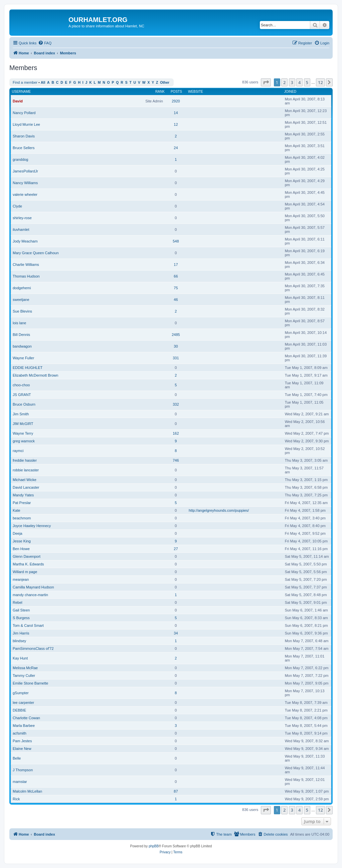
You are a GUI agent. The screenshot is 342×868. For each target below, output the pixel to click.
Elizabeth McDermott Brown (35, 375)
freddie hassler (25, 460)
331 (176, 358)
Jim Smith (21, 414)
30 (176, 346)
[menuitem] (45, 43)
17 (176, 265)
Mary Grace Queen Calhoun (36, 253)
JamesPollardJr (25, 171)
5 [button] (307, 82)
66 (176, 276)
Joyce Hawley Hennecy (32, 526)
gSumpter (21, 693)
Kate (17, 510)
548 (176, 241)
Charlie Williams (26, 265)
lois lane (19, 323)
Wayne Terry (23, 433)
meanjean (21, 579)
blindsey (19, 641)
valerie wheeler (25, 194)
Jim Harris (21, 633)
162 (176, 433)
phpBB (154, 846)
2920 (176, 101)
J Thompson (23, 770)
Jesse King (22, 541)
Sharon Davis (24, 136)
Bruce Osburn (24, 404)
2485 (176, 335)
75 (176, 288)
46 (176, 300)
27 (176, 549)
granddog (21, 159)
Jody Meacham (25, 241)
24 (176, 148)
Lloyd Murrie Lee (26, 124)
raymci (18, 451)
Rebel (18, 602)
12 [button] (320, 82)
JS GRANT (22, 395)
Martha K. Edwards (28, 564)
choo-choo (21, 385)
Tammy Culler (24, 676)
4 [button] (299, 82)
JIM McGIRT (23, 424)
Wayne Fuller (23, 358)
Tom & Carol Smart (28, 625)
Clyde (17, 206)
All (43, 83)
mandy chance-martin (30, 595)
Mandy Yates (23, 495)
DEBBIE (19, 710)
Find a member (25, 82)
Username (22, 92)
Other (165, 83)
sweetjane (21, 300)
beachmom (22, 518)
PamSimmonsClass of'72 (33, 648)
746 (176, 460)
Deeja (18, 533)
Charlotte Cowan (26, 718)
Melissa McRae (25, 668)
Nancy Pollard (24, 113)
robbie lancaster (26, 470)
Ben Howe (21, 549)
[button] (266, 82)
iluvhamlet (21, 230)
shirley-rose (22, 218)
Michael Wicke (25, 480)
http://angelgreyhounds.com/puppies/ (219, 510)
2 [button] (284, 82)
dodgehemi (22, 288)
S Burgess (21, 618)
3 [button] (292, 82)
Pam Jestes (22, 741)
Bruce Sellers (24, 148)
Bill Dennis (21, 335)
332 (176, 404)
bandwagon (22, 346)
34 (176, 633)
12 (176, 124)
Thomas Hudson (26, 276)
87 (176, 791)
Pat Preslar (22, 503)
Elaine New (22, 749)
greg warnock (24, 441)
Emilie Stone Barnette (30, 683)
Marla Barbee (24, 726)
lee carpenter (23, 703)
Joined (290, 92)
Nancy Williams (25, 183)
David (18, 101)
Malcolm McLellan (27, 791)
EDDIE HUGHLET (28, 368)
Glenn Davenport (27, 556)
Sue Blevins (22, 311)
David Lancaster (26, 487)
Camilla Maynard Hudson (33, 587)
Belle (17, 758)
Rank (160, 92)
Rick (16, 799)
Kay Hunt (20, 658)
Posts (176, 92)
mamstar (20, 782)
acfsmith (20, 733)
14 (176, 113)
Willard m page (25, 572)
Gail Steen (21, 610)
